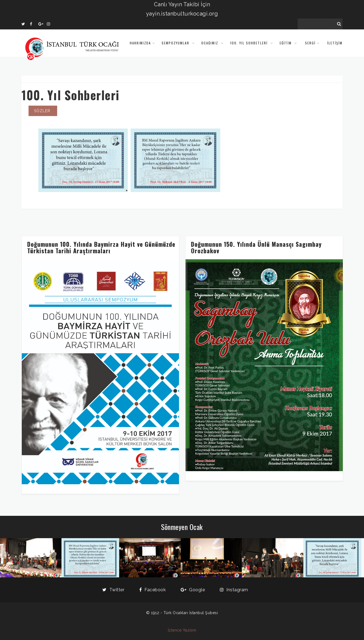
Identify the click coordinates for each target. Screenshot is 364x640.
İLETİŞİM (335, 43)
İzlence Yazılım (182, 630)
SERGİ (310, 43)
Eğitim (286, 43)
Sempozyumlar (176, 43)
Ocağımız (210, 43)
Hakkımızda (140, 43)
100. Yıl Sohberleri (71, 95)
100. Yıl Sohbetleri (250, 43)
